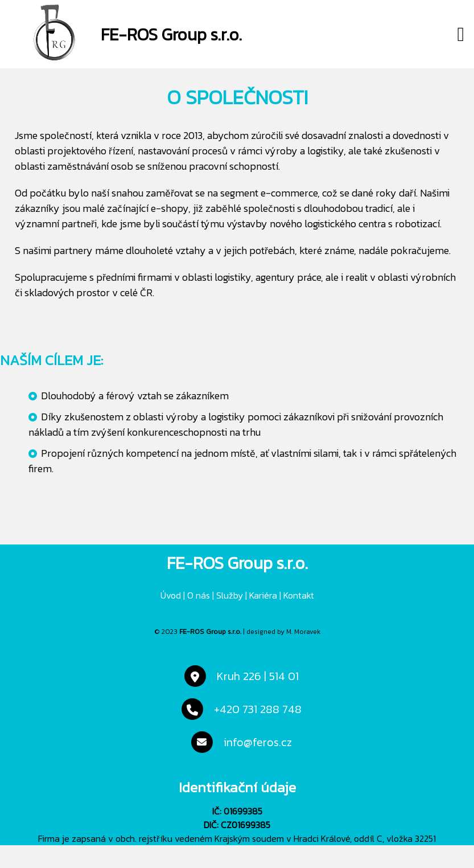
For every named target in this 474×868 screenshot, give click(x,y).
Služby (230, 595)
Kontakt (299, 595)
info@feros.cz (258, 742)
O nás (199, 595)
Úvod (171, 595)
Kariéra (263, 595)
